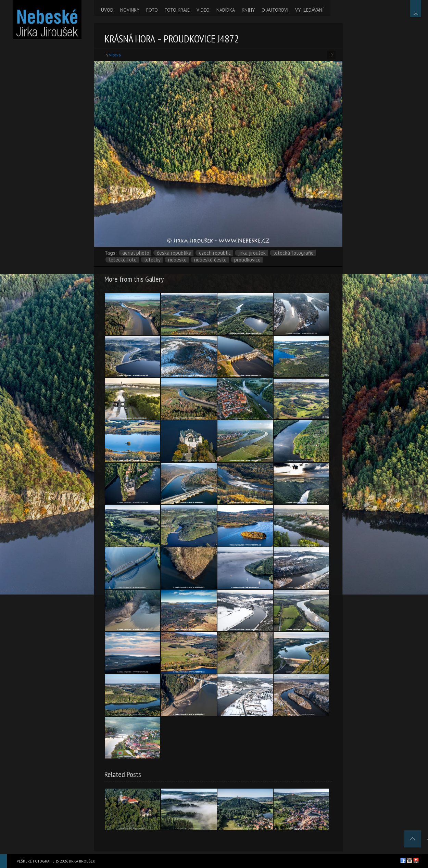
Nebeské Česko (210, 260)
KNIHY (248, 10)
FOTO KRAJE (177, 10)
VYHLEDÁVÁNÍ (309, 10)
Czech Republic (215, 253)
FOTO (152, 10)
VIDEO (203, 10)
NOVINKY (130, 10)
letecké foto (123, 260)
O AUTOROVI (275, 10)
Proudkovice (247, 260)
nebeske (177, 260)
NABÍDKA (226, 10)
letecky (152, 260)
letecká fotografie (293, 253)
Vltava (115, 55)
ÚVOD (107, 10)
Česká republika (174, 253)
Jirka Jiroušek (252, 253)
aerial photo (136, 253)
